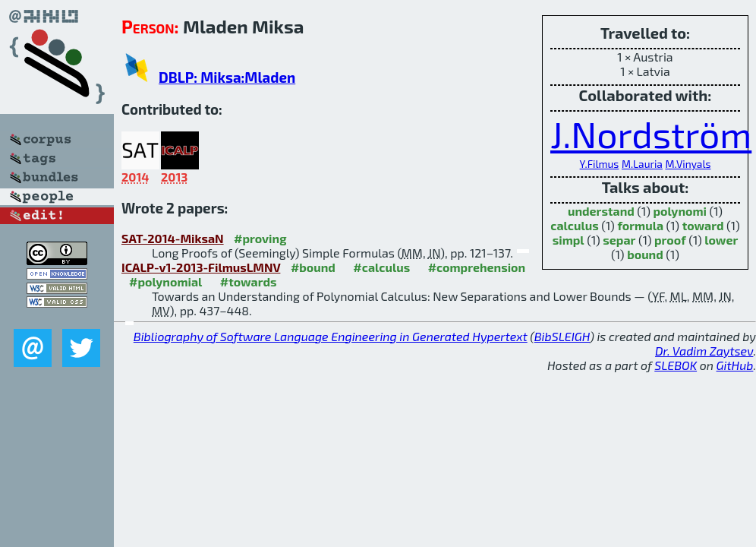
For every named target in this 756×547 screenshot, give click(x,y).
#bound (313, 267)
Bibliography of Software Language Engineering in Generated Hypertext (331, 336)
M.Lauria (642, 164)
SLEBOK (676, 365)
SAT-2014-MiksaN (173, 238)
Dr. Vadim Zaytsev (704, 351)
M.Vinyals (688, 164)
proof (670, 240)
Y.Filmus (600, 164)
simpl (569, 240)
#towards (249, 281)
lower (721, 240)
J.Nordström (651, 134)
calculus (574, 225)
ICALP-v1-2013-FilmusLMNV (201, 267)
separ (619, 240)
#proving (260, 238)
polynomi (680, 211)
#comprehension (477, 267)
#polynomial (165, 281)
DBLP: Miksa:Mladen (227, 77)
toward (703, 225)
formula (640, 225)
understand (601, 211)
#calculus (381, 267)
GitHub (735, 365)
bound (645, 254)
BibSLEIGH (562, 336)
